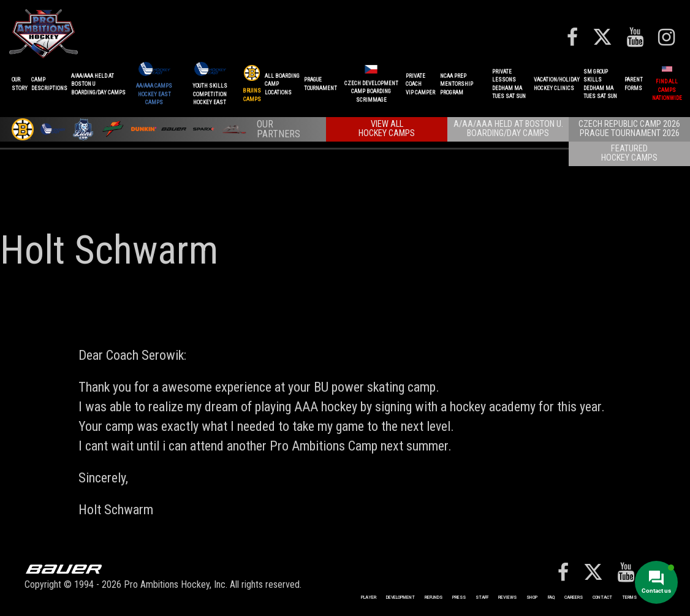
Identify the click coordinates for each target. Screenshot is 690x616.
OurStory (20, 84)
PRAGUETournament (320, 84)
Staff (482, 597)
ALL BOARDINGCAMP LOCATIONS (282, 84)
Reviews (507, 597)
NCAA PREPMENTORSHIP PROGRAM (457, 84)
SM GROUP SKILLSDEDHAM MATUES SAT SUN (600, 84)
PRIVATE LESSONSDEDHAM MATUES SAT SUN (509, 84)
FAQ (551, 597)
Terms (629, 597)
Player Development (388, 597)
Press (459, 597)
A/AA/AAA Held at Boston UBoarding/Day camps (98, 84)
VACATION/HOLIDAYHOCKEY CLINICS (557, 84)
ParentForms (634, 84)
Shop (532, 597)
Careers (574, 597)
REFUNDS (434, 597)
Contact (602, 597)
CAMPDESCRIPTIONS (49, 84)
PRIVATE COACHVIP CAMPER (420, 84)
